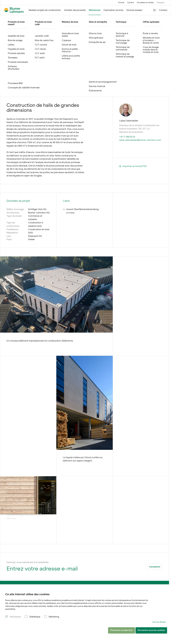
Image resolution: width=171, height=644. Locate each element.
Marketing (54, 617)
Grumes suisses (134, 10)
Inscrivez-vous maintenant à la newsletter (28, 562)
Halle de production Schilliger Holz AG (50, 17)
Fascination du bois (113, 10)
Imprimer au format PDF (133, 166)
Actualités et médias (145, 3)
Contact (163, 10)
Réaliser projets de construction (45, 10)
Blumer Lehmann (13, 17)
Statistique (35, 617)
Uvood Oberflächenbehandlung (81, 207)
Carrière (131, 3)
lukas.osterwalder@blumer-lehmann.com (140, 140)
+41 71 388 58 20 (127, 137)
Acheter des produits (75, 10)
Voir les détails (159, 622)
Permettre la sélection (121, 630)
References (95, 10)
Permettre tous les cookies (151, 630)
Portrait (121, 3)
